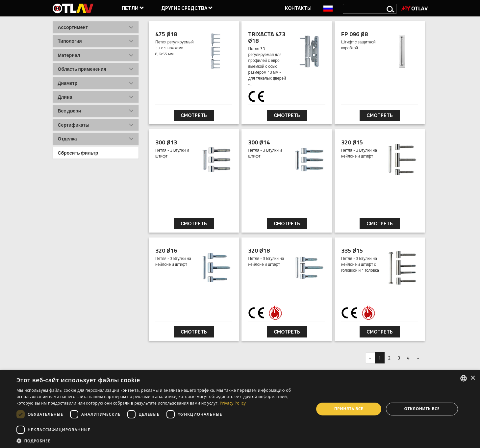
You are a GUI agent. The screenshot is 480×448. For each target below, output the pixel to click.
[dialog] (240, 409)
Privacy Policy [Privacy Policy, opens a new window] (233, 403)
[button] (96, 27)
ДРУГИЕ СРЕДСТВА (187, 8)
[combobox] (464, 378)
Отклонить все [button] (422, 409)
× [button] (473, 378)
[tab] (96, 27)
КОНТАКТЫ (298, 8)
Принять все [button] (349, 409)
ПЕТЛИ (133, 8)
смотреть (194, 115)
